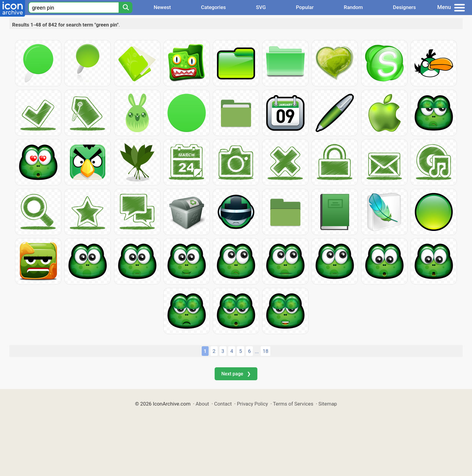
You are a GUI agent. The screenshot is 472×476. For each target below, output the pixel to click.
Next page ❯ (236, 374)
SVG (261, 7)
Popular (305, 7)
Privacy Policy (252, 404)
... (257, 351)
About (202, 404)
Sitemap (328, 404)
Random (353, 7)
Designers (404, 7)
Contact (223, 404)
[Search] (126, 8)
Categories (214, 7)
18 (266, 351)
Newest (162, 7)
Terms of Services (293, 404)
